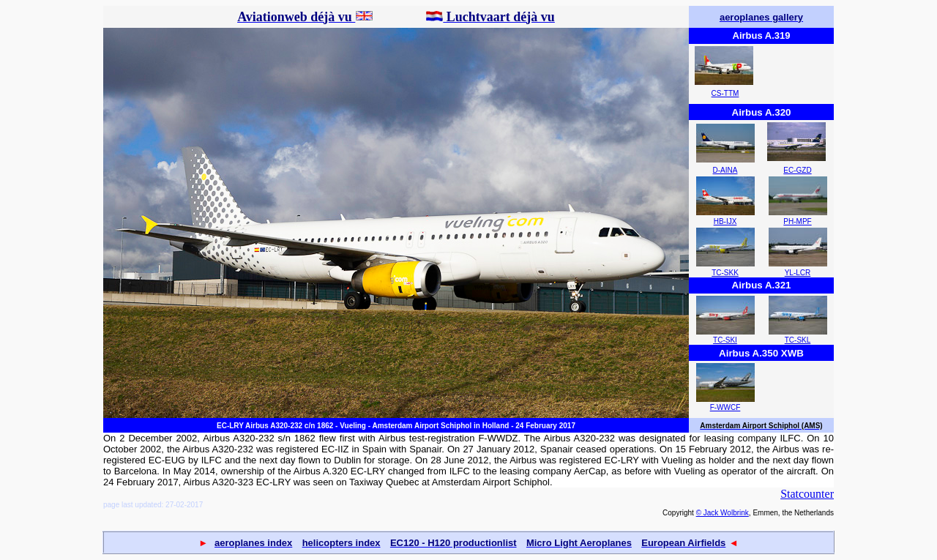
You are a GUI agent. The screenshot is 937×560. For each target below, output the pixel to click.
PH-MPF (797, 221)
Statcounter (807, 494)
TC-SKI (725, 340)
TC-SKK (725, 273)
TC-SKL (798, 340)
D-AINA (725, 170)
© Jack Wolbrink (723, 513)
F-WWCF (725, 407)
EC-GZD (797, 170)
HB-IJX (725, 221)
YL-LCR (798, 273)
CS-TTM (725, 93)
